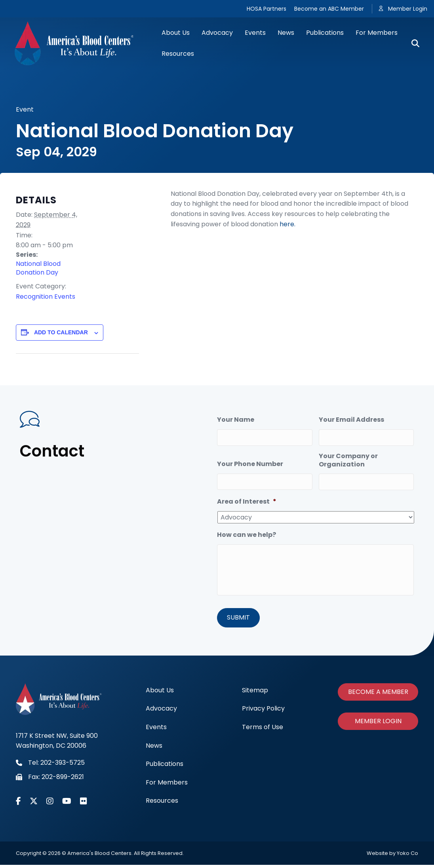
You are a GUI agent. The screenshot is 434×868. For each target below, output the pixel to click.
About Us (176, 33)
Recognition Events (46, 297)
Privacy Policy (263, 712)
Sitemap (255, 693)
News (286, 33)
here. (287, 224)
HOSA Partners (266, 9)
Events (255, 33)
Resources (178, 54)
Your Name (236, 420)
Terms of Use (263, 730)
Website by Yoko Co (392, 856)
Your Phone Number (250, 461)
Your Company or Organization (348, 458)
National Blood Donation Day (38, 268)
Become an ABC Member (329, 9)
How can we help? (247, 530)
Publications (325, 33)
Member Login (408, 9)
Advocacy (217, 33)
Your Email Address (351, 420)
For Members (377, 33)
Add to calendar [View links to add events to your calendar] (61, 332)
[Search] (412, 44)
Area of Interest (247, 496)
